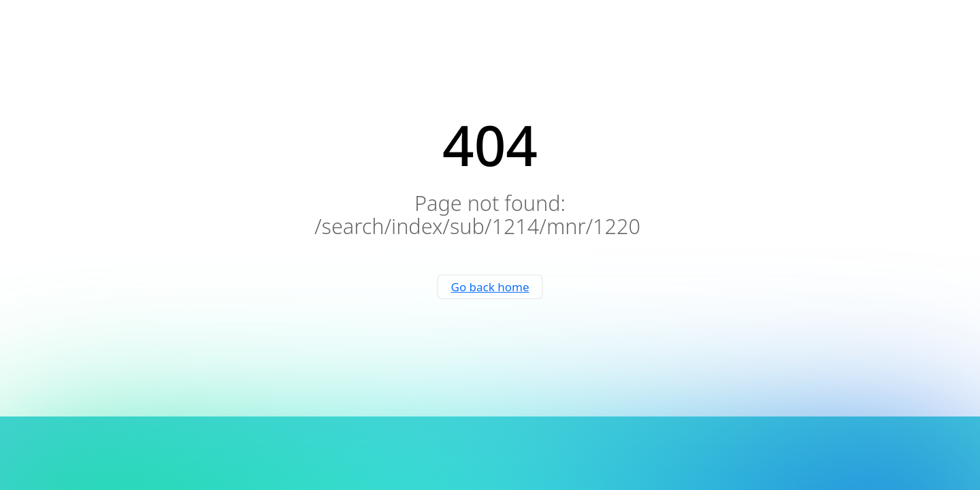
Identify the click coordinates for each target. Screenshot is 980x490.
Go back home (490, 287)
